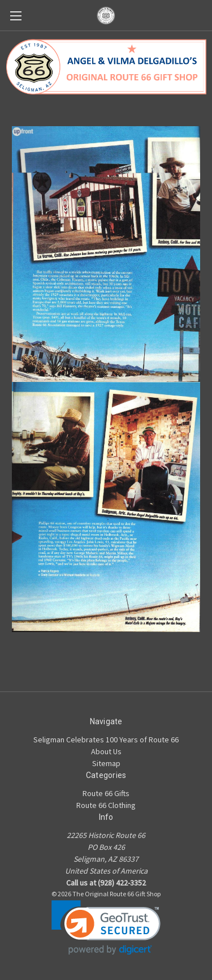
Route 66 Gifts (106, 793)
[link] (106, 928)
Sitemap (106, 763)
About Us (106, 751)
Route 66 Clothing (106, 805)
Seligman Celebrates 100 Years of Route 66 (106, 740)
